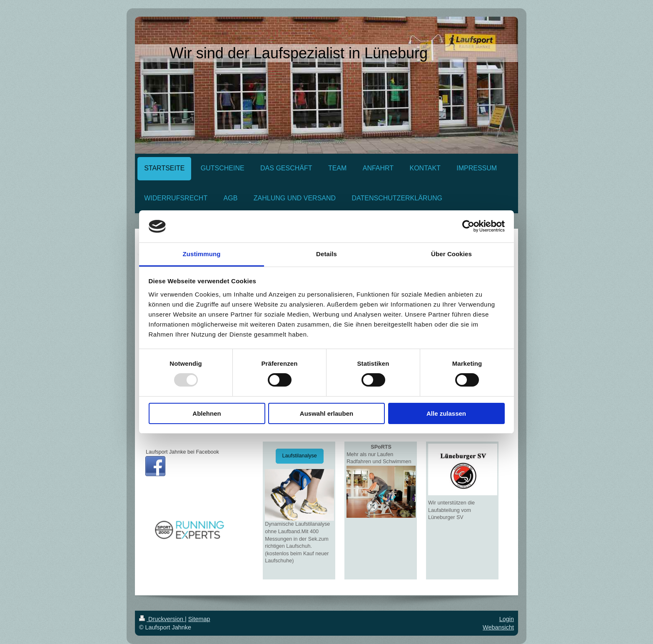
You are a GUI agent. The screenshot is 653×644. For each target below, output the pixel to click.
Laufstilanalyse (300, 456)
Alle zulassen (446, 413)
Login (507, 619)
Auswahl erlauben (326, 413)
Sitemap (199, 619)
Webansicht (498, 627)
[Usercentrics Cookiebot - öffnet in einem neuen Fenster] (468, 226)
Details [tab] (326, 254)
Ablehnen (207, 413)
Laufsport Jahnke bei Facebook (182, 452)
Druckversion (162, 619)
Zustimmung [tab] (202, 254)
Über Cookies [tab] (451, 254)
